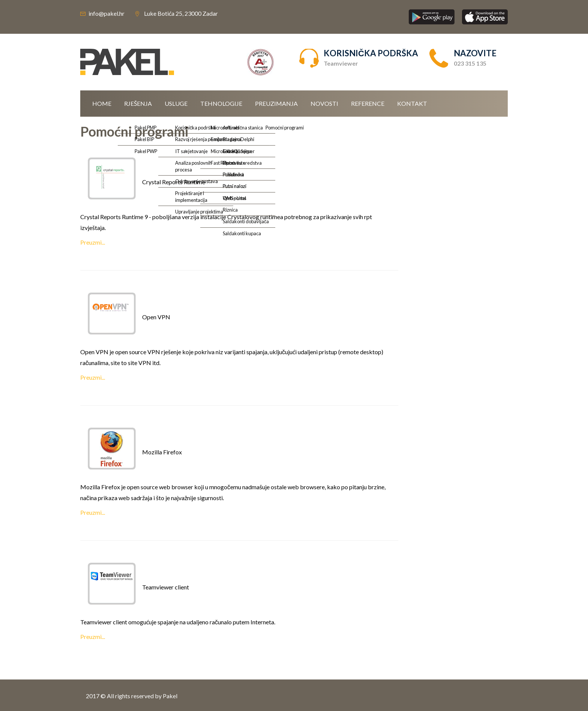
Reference (368, 103)
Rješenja (138, 103)
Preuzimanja (276, 103)
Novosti (324, 103)
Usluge (176, 103)
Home (102, 103)
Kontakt (412, 103)
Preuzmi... (93, 242)
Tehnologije (221, 103)
